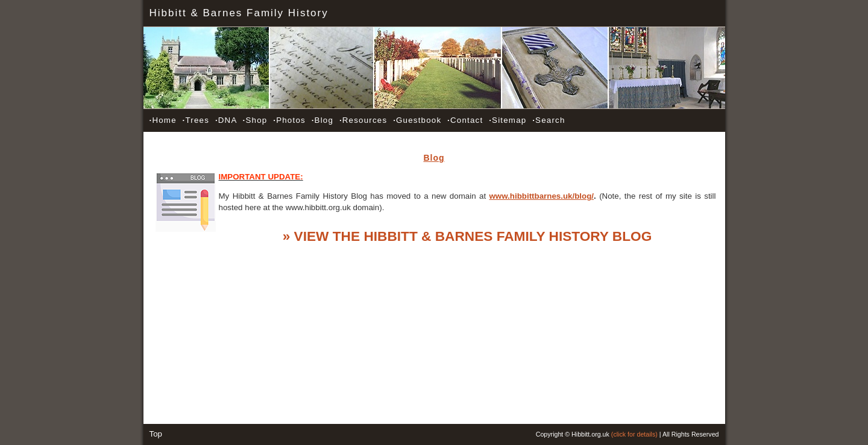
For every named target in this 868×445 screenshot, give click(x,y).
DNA (226, 120)
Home (163, 120)
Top (156, 434)
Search (549, 120)
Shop (255, 120)
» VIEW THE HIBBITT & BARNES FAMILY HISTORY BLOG (467, 236)
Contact (465, 120)
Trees (196, 120)
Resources (363, 120)
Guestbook (417, 120)
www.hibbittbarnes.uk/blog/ (542, 196)
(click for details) (634, 434)
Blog (322, 120)
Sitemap (508, 120)
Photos (289, 120)
